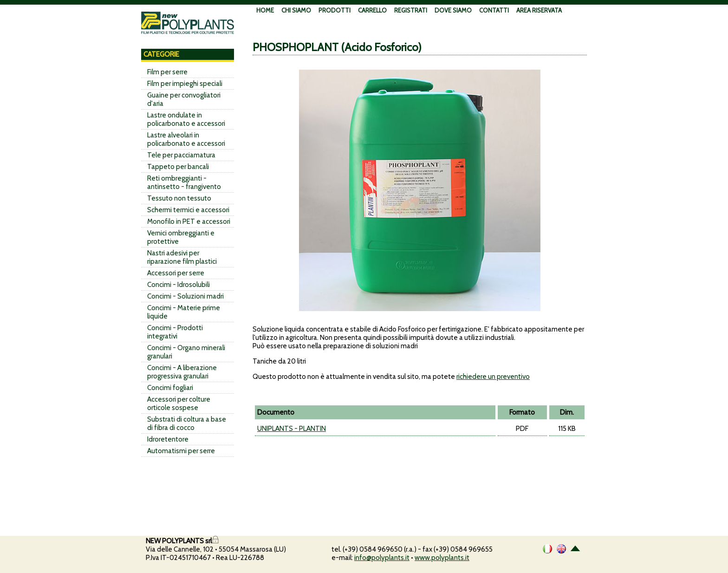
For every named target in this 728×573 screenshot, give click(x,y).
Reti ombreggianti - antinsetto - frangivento (184, 182)
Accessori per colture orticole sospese (179, 404)
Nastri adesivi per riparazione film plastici (182, 257)
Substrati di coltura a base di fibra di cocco (187, 423)
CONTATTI (494, 10)
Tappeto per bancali (178, 167)
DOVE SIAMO (453, 10)
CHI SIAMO (296, 10)
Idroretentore (168, 439)
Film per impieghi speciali (185, 84)
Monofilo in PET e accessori (189, 221)
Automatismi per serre (181, 451)
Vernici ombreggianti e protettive (181, 237)
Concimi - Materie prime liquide (184, 312)
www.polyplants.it (442, 558)
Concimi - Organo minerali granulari (186, 352)
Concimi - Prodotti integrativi (175, 332)
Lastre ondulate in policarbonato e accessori (186, 119)
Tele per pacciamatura (181, 155)
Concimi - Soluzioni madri (185, 296)
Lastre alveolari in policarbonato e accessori (186, 139)
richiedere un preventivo (493, 377)
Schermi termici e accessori (188, 210)
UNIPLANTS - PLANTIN (292, 429)
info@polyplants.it (382, 558)
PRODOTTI (335, 10)
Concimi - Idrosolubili (179, 285)
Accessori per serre (176, 273)
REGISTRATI (411, 10)
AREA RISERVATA (539, 10)
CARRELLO (372, 10)
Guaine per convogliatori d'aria (184, 99)
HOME (265, 10)
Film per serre (167, 72)
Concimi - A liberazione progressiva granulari (182, 372)
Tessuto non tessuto (179, 198)
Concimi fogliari (170, 388)
